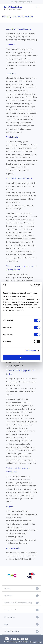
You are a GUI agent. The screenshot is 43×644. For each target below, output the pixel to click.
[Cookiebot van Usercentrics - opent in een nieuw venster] (31, 285)
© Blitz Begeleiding (23, 642)
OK (21, 358)
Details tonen (30, 351)
